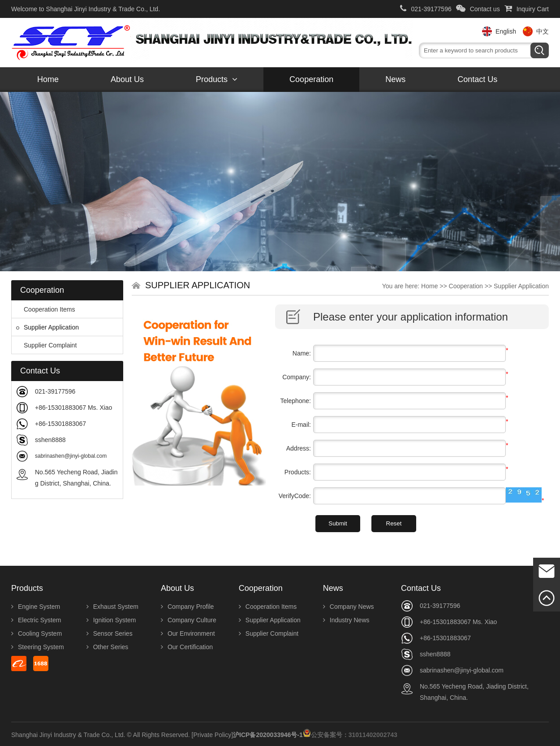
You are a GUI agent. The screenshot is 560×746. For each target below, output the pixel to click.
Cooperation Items (45, 309)
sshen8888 (50, 440)
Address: (299, 448)
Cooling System (37, 633)
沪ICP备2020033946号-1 (268, 735)
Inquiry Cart (527, 9)
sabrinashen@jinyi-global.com (71, 456)
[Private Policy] (213, 735)
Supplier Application (47, 327)
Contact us (478, 9)
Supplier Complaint (46, 345)
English (506, 31)
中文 (543, 31)
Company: (297, 377)
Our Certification (187, 647)
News (395, 79)
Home (48, 79)
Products (217, 79)
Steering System (38, 647)
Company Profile (187, 607)
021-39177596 (426, 9)
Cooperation (311, 79)
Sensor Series (110, 633)
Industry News (346, 620)
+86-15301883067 (60, 424)
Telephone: (295, 401)
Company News (349, 607)
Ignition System (111, 620)
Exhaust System (112, 607)
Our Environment (188, 633)
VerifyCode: (295, 496)
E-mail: (301, 425)
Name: (302, 353)
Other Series (108, 647)
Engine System (36, 607)
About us (127, 79)
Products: (298, 472)
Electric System (36, 620)
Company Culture (189, 620)
